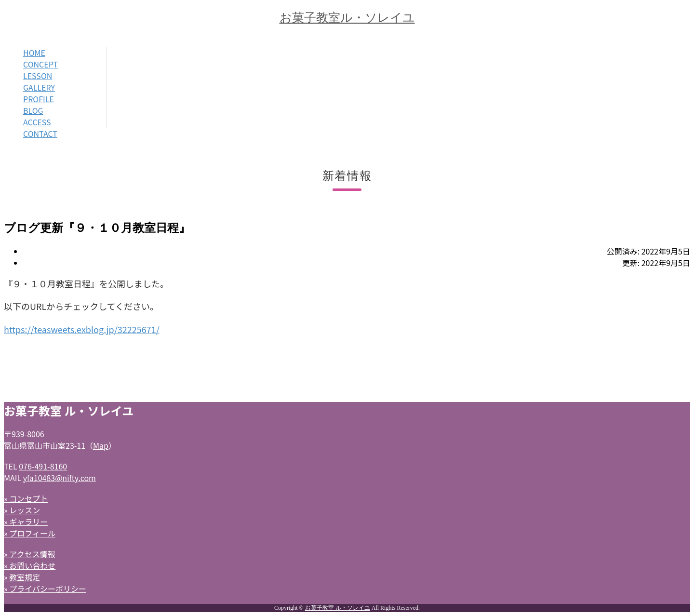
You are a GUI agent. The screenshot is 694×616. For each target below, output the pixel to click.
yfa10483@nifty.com (60, 478)
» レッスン (22, 510)
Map (101, 445)
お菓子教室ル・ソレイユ (347, 18)
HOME (34, 53)
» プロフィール (30, 533)
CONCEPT (40, 64)
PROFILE (39, 99)
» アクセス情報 (29, 554)
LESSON (38, 76)
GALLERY (39, 87)
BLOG (33, 110)
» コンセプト (26, 498)
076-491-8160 (43, 466)
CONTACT (40, 134)
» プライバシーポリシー (45, 589)
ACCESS (37, 122)
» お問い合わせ (30, 565)
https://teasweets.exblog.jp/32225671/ (82, 329)
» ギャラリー (26, 522)
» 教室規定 (22, 577)
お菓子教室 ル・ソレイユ (338, 608)
